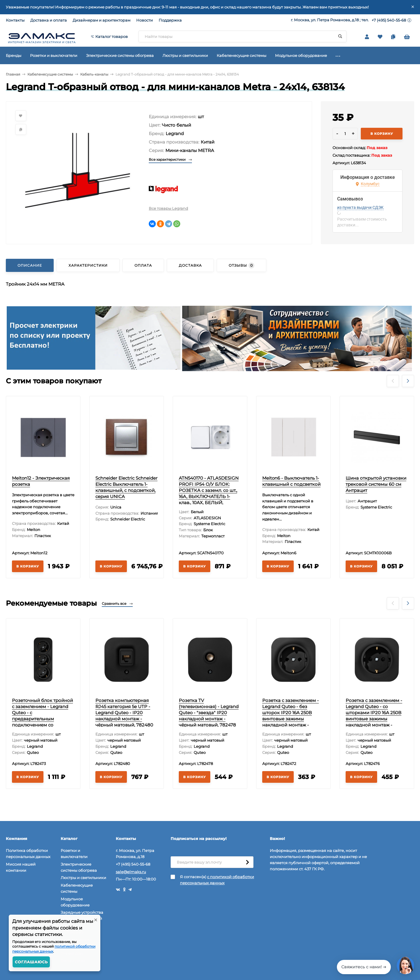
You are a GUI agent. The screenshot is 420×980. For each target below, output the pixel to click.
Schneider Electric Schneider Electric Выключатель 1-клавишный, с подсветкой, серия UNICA (126, 487)
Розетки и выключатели (74, 854)
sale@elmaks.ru (131, 872)
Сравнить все (117, 603)
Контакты (15, 20)
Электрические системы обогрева (79, 867)
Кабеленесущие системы (50, 74)
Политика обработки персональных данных (28, 854)
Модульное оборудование (75, 902)
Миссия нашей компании (21, 867)
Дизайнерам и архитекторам (101, 20)
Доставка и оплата (49, 20)
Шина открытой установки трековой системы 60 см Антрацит (376, 484)
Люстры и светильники (83, 878)
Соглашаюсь (31, 962)
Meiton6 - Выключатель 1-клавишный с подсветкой (291, 481)
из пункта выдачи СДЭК (360, 207)
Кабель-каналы (94, 74)
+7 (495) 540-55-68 (389, 20)
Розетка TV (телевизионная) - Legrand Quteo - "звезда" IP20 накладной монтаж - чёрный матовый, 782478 (209, 713)
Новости (145, 20)
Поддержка (170, 20)
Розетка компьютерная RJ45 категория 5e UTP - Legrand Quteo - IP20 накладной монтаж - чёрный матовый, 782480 (124, 713)
